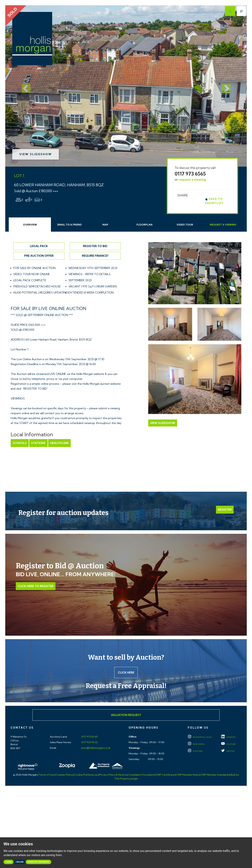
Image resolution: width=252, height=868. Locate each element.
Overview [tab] (30, 225)
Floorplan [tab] (144, 225)
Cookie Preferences (86, 775)
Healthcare (59, 443)
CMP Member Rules (188, 775)
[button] (23, 86)
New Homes (196, 744)
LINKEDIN (228, 737)
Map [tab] (105, 225)
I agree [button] (8, 862)
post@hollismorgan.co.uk (96, 748)
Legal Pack (39, 246)
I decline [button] (20, 862)
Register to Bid (95, 246)
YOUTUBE (228, 744)
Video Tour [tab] (185, 225)
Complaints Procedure (141, 775)
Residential (200, 737)
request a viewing (192, 179)
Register (225, 510)
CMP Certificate (165, 775)
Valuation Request (126, 715)
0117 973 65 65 (89, 737)
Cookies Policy (64, 775)
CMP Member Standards (215, 775)
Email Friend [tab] (70, 225)
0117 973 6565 (190, 174)
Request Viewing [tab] (223, 225)
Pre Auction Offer (39, 256)
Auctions (195, 751)
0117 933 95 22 (89, 742)
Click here (126, 672)
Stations (38, 443)
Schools (20, 443)
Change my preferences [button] (39, 862)
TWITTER (228, 751)
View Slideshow (36, 154)
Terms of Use (46, 775)
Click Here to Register (36, 586)
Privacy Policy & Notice (113, 775)
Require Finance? (95, 256)
